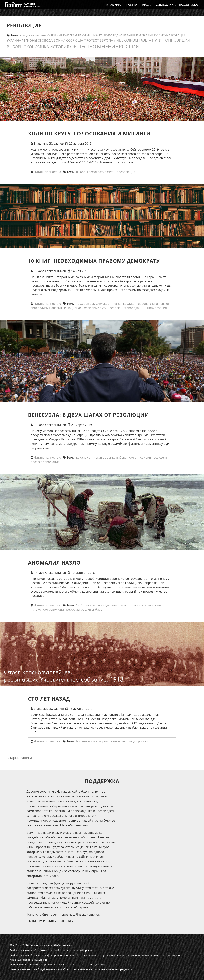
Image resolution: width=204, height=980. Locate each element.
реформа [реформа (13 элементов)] (84, 35)
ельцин (118, 605)
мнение (114, 741)
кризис (81, 457)
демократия (97, 172)
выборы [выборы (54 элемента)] (15, 47)
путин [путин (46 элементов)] (158, 40)
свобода (133, 308)
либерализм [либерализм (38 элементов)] (126, 40)
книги (154, 304)
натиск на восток (149, 605)
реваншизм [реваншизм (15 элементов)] (132, 35)
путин (104, 308)
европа (143, 304)
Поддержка (188, 8)
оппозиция (143, 457)
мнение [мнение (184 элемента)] (107, 46)
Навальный (58, 308)
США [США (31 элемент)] (79, 40)
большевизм (85, 741)
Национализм (77, 308)
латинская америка (101, 457)
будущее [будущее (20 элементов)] (178, 35)
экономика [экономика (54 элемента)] (37, 47)
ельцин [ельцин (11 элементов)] (25, 35)
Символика (166, 8)
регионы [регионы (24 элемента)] (29, 40)
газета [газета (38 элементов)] (145, 40)
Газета (132, 8)
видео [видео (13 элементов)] (108, 35)
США (143, 308)
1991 (80, 605)
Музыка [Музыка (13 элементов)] (97, 35)
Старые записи (18, 758)
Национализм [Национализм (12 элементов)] (67, 35)
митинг (112, 172)
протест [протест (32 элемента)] (91, 40)
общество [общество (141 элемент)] (83, 46)
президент (159, 457)
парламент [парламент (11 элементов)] (39, 35)
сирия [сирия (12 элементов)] (51, 35)
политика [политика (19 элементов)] (162, 35)
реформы (73, 609)
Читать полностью (47, 172)
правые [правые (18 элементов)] (148, 35)
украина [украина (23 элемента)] (14, 40)
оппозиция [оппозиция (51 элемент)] (178, 40)
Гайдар (146, 8)
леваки (164, 304)
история (130, 605)
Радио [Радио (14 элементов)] (118, 35)
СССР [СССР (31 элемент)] (70, 40)
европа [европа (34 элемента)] (106, 40)
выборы (82, 172)
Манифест (114, 8)
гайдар (106, 605)
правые (93, 308)
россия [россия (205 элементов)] (129, 46)
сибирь (97, 609)
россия (86, 609)
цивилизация (157, 308)
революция (127, 172)
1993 (80, 304)
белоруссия (92, 605)
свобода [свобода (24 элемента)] (45, 40)
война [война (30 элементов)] (59, 40)
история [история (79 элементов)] (59, 47)
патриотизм (39, 609)
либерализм (39, 308)
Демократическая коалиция (117, 304)
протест (36, 462)
